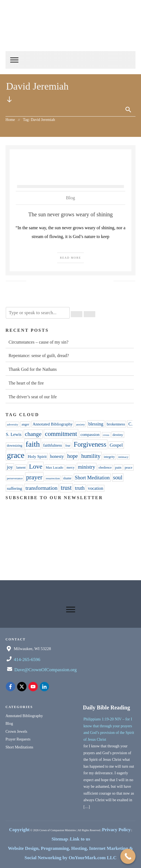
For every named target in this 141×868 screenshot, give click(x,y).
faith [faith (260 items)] (33, 444)
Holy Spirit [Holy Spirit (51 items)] (37, 456)
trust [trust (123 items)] (66, 488)
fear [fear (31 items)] (68, 446)
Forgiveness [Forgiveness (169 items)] (90, 444)
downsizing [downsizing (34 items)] (15, 446)
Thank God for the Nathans (33, 369)
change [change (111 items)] (33, 434)
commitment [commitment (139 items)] (61, 434)
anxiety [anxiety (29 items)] (80, 424)
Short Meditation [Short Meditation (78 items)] (92, 478)
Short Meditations (19, 747)
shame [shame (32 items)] (67, 478)
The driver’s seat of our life (33, 397)
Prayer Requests (18, 739)
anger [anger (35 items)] (25, 424)
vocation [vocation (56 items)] (95, 488)
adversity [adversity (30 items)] (13, 424)
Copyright (19, 830)
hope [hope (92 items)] (73, 456)
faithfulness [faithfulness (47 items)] (53, 445)
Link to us (80, 839)
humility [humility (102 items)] (91, 456)
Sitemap (60, 839)
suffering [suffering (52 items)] (14, 488)
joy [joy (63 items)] (10, 467)
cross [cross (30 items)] (106, 435)
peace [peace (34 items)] (129, 468)
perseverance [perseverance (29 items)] (15, 478)
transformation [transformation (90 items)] (41, 488)
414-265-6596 (27, 660)
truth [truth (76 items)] (80, 488)
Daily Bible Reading (106, 707)
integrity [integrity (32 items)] (109, 457)
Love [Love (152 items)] (36, 466)
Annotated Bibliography (24, 716)
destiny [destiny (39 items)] (118, 435)
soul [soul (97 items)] (118, 477)
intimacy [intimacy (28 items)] (123, 457)
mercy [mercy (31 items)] (71, 468)
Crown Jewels (16, 732)
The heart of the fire (26, 383)
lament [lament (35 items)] (21, 468)
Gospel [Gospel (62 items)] (116, 445)
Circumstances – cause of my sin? (38, 342)
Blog (70, 198)
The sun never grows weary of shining (71, 214)
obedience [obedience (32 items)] (105, 468)
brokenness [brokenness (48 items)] (116, 424)
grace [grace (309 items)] (16, 455)
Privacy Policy (116, 830)
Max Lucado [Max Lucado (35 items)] (54, 468)
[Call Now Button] (128, 856)
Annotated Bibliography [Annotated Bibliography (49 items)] (52, 424)
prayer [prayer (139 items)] (34, 477)
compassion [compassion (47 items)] (90, 435)
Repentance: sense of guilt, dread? (39, 356)
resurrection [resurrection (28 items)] (53, 478)
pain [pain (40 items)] (118, 467)
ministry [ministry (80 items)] (87, 467)
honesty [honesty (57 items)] (57, 456)
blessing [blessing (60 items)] (96, 424)
